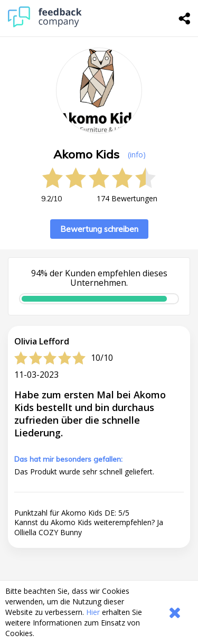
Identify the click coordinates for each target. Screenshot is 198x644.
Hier (93, 612)
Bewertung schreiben (99, 229)
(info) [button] (137, 155)
